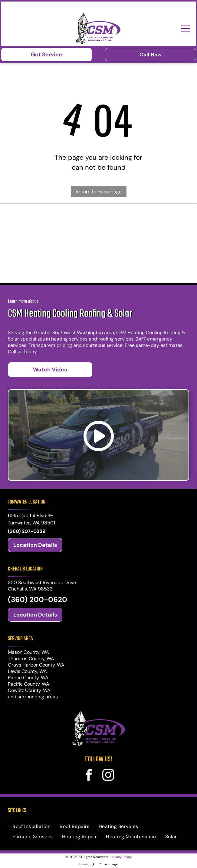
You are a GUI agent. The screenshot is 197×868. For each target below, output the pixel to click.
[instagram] (108, 776)
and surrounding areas (33, 697)
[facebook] (89, 776)
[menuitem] (31, 826)
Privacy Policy (121, 857)
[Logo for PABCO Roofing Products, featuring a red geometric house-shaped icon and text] (143, 219)
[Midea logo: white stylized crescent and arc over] (54, 268)
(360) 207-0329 (27, 531)
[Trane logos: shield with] (54, 243)
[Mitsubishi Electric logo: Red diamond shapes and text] (143, 243)
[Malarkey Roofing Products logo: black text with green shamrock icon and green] (54, 219)
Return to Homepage (99, 192)
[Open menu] (186, 28)
